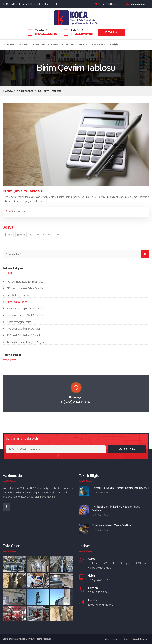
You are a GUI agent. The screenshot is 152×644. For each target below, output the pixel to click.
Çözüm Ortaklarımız (106, 4)
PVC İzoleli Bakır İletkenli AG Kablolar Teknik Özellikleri (116, 509)
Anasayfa (9, 45)
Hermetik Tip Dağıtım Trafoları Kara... (25, 309)
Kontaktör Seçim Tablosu (20, 322)
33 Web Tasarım (140, 639)
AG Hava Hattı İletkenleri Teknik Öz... (25, 282)
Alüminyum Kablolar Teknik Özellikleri (112, 526)
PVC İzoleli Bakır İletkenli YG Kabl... (24, 336)
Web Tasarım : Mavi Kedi (116, 639)
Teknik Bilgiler (25, 91)
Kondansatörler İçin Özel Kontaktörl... (25, 315)
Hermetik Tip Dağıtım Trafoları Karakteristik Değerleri (120, 488)
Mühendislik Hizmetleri (61, 45)
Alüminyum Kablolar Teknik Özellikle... (25, 289)
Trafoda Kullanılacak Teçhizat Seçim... (26, 342)
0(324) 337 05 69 (98, 593)
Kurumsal (24, 45)
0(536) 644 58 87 (46, 34)
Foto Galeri (99, 45)
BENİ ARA (127, 449)
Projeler (83, 45)
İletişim (114, 45)
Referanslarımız (136, 4)
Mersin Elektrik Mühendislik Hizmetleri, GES (25, 4)
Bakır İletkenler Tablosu (18, 295)
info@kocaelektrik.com (101, 605)
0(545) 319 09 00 (82, 34)
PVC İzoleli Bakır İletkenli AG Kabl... (24, 329)
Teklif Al (112, 32)
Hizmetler (39, 45)
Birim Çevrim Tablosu (49, 91)
